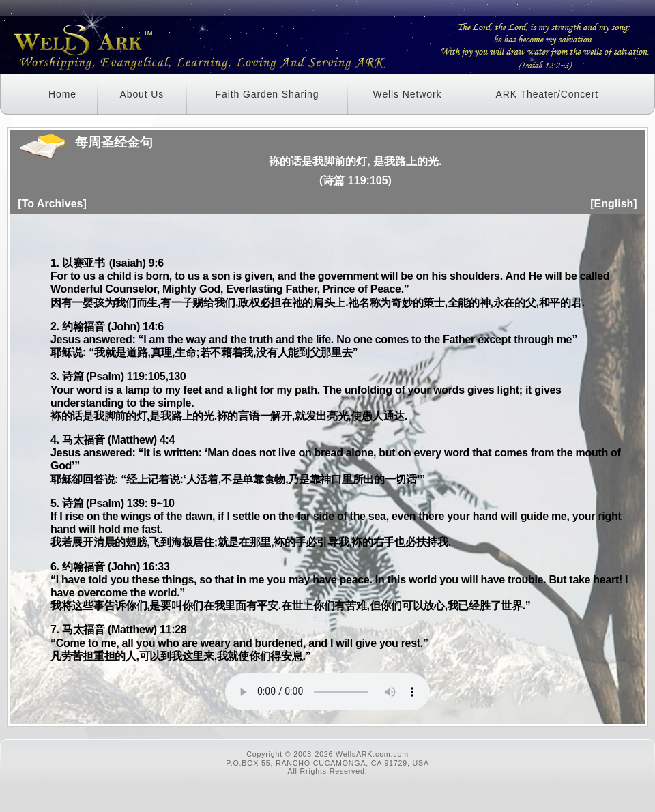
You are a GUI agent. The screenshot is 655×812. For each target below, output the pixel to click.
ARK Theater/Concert (547, 94)
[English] (613, 204)
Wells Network (408, 94)
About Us (142, 94)
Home (62, 94)
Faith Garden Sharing (267, 94)
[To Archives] (52, 204)
